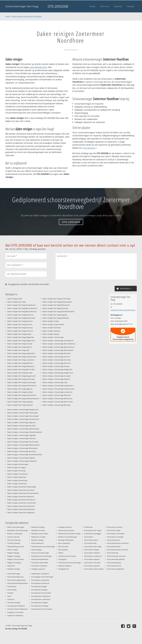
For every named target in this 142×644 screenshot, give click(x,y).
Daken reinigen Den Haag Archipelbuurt (22, 305)
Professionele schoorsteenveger (70, 563)
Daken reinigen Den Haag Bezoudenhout (22, 311)
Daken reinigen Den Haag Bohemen (20, 321)
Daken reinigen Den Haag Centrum (20, 324)
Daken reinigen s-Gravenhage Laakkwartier (58, 386)
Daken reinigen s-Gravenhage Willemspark (22, 448)
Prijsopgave (62, 559)
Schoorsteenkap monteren (116, 556)
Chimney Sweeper (14, 543)
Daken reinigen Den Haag (16, 302)
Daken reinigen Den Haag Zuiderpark (56, 318)
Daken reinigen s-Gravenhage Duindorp (57, 360)
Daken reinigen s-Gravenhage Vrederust (22, 438)
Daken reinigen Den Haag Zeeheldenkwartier (58, 311)
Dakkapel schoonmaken (40, 534)
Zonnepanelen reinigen (40, 602)
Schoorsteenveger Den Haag (22, 6)
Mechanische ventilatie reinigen (69, 534)
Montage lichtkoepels (66, 540)
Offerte (61, 553)
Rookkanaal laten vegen (93, 530)
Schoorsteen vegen (114, 530)
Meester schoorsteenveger (68, 537)
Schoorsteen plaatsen (92, 559)
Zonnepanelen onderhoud (41, 599)
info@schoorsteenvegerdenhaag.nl (123, 310)
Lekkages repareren (65, 527)
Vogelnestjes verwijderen (40, 574)
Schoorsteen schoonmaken (94, 569)
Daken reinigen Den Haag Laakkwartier (21, 353)
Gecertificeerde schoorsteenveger (43, 546)
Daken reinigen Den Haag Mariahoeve (21, 366)
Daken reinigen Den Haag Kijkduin (20, 347)
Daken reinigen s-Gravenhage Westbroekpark (23, 445)
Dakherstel (11, 566)
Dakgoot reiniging (14, 556)
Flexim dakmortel (37, 543)
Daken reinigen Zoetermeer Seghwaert (21, 512)
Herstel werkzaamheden (40, 559)
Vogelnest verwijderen (15, 615)
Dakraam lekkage (37, 540)
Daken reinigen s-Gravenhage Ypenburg (22, 451)
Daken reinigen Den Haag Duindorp (20, 328)
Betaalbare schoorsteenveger (18, 530)
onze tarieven (89, 148)
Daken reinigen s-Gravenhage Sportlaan (22, 426)
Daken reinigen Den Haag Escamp (19, 334)
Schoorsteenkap (113, 553)
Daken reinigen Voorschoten (17, 474)
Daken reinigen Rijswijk (51, 334)
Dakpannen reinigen (39, 537)
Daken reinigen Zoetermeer (17, 484)
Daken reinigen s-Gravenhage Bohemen (57, 353)
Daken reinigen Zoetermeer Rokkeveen (21, 509)
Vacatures (11, 599)
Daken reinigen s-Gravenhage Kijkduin (56, 379)
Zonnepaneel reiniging (39, 590)
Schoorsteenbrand (113, 540)
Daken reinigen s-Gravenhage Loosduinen (57, 392)
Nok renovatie (63, 546)
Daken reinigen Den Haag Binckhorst (20, 315)
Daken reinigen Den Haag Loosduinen (21, 360)
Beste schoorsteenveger (16, 527)
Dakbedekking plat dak (16, 546)
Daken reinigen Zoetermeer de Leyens (21, 490)
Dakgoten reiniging (14, 563)
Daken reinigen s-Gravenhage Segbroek (21, 422)
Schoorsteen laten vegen (93, 546)
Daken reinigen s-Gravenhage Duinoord (57, 363)
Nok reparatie (63, 550)
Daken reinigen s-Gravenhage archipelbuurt (58, 341)
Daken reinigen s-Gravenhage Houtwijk (56, 376)
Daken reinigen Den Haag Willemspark (56, 305)
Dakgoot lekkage (13, 553)
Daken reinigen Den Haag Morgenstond (21, 376)
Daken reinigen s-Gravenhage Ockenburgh (22, 413)
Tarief (9, 596)
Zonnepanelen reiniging (40, 606)
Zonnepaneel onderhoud (40, 583)
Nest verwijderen (64, 543)
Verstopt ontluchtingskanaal (17, 609)
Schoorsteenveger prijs (15, 577)
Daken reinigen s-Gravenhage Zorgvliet (21, 458)
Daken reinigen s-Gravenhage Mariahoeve (57, 398)
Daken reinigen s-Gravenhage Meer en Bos (58, 402)
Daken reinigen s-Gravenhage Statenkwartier (23, 429)
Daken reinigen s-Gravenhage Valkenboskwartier (25, 432)
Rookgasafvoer (64, 569)
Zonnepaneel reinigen (39, 586)
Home (8, 16)
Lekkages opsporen (38, 569)
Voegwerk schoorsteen (15, 612)
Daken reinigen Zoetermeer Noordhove (27, 16)
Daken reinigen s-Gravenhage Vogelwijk (22, 435)
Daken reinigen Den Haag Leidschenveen (22, 357)
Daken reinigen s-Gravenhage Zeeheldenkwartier (25, 455)
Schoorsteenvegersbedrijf (16, 580)
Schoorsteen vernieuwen (116, 534)
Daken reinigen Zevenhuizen (17, 480)
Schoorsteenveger (14, 574)
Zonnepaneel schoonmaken (41, 593)
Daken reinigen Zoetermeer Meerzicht (21, 496)
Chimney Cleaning (14, 540)
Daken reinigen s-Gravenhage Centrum (56, 357)
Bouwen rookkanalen (15, 534)
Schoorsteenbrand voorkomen (118, 543)
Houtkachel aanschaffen (40, 563)
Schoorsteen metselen (92, 553)
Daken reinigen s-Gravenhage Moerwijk (56, 405)
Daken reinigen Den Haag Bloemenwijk (21, 318)
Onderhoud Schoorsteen (67, 556)
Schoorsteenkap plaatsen (116, 559)
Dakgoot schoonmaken (16, 559)
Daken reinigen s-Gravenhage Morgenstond (23, 409)
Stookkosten (12, 586)
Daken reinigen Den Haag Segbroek (20, 389)
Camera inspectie (13, 537)
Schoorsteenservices (114, 566)
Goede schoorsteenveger (40, 553)
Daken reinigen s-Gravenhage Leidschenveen (58, 389)
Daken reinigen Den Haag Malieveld (20, 363)
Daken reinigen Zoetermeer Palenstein (21, 506)
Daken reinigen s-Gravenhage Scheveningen (23, 416)
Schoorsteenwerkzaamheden (18, 583)
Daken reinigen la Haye (51, 321)
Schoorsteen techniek (115, 527)
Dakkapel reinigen (14, 569)
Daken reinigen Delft (15, 299)
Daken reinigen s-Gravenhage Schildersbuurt (23, 419)
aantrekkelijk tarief (38, 67)
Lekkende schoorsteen (66, 530)
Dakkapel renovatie (38, 530)
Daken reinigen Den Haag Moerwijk (20, 373)
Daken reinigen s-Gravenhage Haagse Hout (58, 373)
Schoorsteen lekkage (92, 550)
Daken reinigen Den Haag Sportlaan (20, 392)
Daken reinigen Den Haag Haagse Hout (21, 341)
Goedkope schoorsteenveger (41, 556)
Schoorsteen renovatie (92, 563)
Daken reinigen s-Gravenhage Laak (55, 382)
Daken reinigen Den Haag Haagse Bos (21, 337)
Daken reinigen (13, 550)
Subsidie (10, 593)
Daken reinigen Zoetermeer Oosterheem (22, 503)
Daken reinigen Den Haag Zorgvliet (55, 315)
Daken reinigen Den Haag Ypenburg (55, 308)
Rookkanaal (88, 527)
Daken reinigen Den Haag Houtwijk (20, 344)
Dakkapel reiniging (38, 527)
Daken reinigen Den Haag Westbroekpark (57, 302)
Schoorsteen (89, 537)
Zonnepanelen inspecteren (41, 596)
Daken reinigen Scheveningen (18, 464)
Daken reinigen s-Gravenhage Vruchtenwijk (23, 442)
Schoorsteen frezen (91, 540)
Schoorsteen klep (90, 543)
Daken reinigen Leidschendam (53, 324)
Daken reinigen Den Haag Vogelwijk (20, 402)
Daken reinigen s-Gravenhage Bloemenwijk (58, 350)
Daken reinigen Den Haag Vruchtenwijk (56, 299)
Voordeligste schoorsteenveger (42, 577)
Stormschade (12, 590)
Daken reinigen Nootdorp (52, 328)
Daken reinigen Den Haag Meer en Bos (21, 369)
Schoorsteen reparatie (92, 566)
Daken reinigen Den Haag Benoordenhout (22, 308)
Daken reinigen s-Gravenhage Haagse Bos (57, 369)
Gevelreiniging (36, 550)
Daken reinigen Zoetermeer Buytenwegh (22, 487)
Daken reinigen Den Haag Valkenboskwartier (23, 398)
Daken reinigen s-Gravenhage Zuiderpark (22, 461)
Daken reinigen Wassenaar (17, 477)
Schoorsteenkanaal (114, 546)
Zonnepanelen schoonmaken (42, 609)
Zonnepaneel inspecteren (40, 580)
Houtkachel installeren (39, 566)
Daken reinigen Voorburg (16, 471)
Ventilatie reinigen (14, 602)
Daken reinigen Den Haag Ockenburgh (21, 379)
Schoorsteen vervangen (115, 537)
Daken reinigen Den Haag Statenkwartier (22, 395)
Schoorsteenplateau (114, 563)
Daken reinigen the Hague (17, 467)
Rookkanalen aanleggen (93, 534)
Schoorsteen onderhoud (93, 556)
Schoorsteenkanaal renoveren (118, 550)
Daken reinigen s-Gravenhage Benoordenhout (59, 344)
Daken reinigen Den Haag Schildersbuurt (22, 386)
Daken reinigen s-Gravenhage (53, 337)
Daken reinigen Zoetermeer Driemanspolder (23, 493)
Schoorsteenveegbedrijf (115, 569)
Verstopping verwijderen (16, 606)
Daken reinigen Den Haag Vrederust (20, 405)
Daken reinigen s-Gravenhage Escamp (56, 366)
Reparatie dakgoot (65, 566)
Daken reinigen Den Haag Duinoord (20, 331)
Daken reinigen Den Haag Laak (18, 350)
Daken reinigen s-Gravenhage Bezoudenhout (58, 347)
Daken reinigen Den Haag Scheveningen (22, 382)
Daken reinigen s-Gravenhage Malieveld (57, 395)
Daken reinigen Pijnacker (51, 331)
